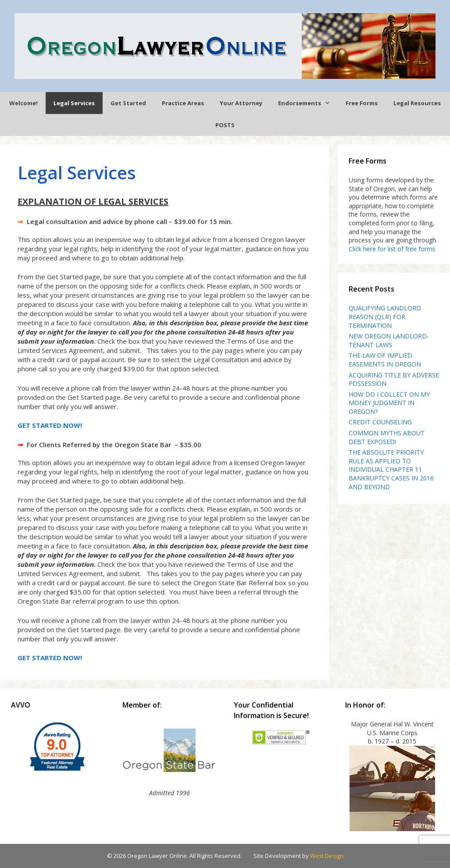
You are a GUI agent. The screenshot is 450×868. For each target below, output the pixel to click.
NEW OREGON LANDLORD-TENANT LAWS (389, 340)
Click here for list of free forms (392, 249)
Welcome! (23, 103)
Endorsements (308, 103)
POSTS (225, 125)
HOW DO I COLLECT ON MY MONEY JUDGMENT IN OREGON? (389, 403)
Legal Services (74, 103)
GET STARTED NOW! (50, 425)
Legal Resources (417, 103)
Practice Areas (183, 103)
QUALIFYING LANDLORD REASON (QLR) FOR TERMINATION (385, 317)
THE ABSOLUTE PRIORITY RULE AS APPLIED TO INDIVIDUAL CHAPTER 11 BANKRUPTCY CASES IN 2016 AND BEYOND (391, 469)
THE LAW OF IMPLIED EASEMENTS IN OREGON (385, 360)
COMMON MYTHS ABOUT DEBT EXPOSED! (387, 437)
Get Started (128, 103)
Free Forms (362, 103)
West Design (327, 856)
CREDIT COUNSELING (380, 422)
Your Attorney (241, 103)
